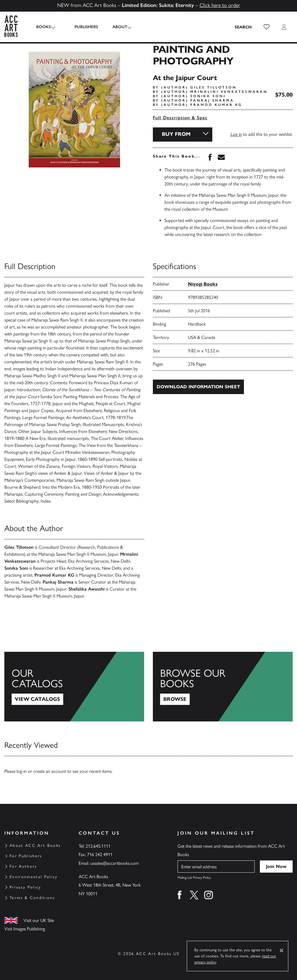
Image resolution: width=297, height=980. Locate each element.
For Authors (23, 866)
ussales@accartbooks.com (114, 863)
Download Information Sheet (198, 387)
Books (44, 27)
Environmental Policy (34, 877)
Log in (236, 134)
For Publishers (26, 856)
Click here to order (220, 5)
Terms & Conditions (32, 898)
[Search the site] (243, 27)
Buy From (176, 134)
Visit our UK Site (39, 920)
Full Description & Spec (180, 118)
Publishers (81, 27)
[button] (267, 27)
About (115, 27)
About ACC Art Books (35, 845)
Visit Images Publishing (25, 929)
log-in (22, 771)
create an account (50, 771)
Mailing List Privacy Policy (194, 878)
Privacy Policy (25, 887)
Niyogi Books (203, 284)
